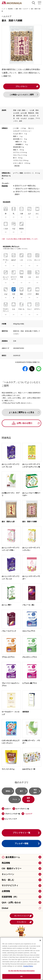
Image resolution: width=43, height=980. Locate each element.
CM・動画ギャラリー (12, 869)
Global (21, 908)
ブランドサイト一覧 (21, 833)
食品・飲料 (35, 791)
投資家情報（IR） (10, 897)
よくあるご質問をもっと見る (24, 413)
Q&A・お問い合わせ (11, 903)
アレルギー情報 (21, 844)
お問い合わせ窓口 (28, 423)
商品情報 (6, 863)
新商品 (8, 791)
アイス (15, 800)
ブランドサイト (27, 86)
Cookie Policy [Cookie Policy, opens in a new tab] (28, 966)
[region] (21, 959)
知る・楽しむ (8, 880)
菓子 (21, 791)
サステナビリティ (10, 886)
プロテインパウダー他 (12, 814)
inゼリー (8, 809)
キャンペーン (8, 874)
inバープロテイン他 (22, 809)
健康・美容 (28, 800)
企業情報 (6, 891)
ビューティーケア (11, 819)
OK (22, 976)
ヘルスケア (28, 814)
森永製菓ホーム (13, 858)
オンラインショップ (23, 916)
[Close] (40, 940)
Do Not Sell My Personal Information (21, 971)
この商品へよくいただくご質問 (22, 95)
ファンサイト (24, 922)
